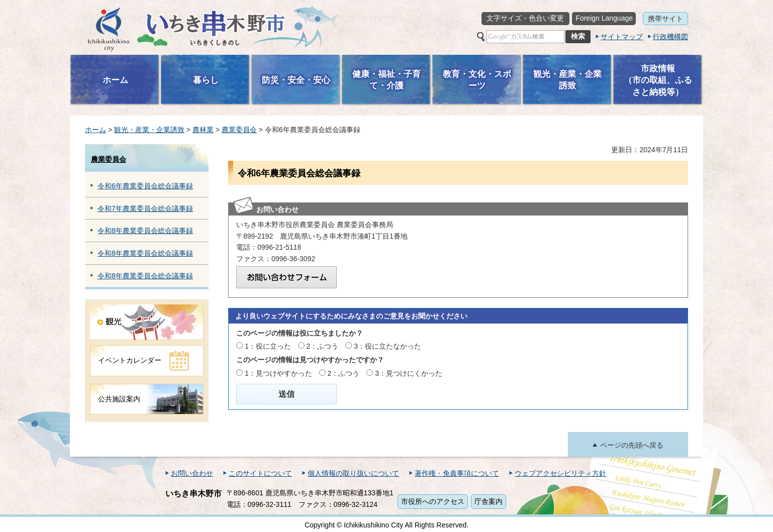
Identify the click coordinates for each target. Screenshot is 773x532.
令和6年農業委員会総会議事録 (145, 186)
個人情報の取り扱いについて (353, 473)
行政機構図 (670, 37)
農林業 (203, 130)
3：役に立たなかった (388, 346)
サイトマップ (622, 37)
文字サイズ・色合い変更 (525, 18)
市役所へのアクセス (433, 501)
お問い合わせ (192, 473)
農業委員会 (239, 130)
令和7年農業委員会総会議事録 (145, 208)
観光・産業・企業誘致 (149, 130)
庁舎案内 (489, 501)
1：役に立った (268, 346)
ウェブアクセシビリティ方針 (560, 473)
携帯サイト (665, 19)
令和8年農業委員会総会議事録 (145, 231)
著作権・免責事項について (457, 473)
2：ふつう (323, 346)
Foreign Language (604, 18)
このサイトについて (260, 473)
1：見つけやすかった (278, 373)
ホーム (95, 130)
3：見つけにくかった (409, 373)
